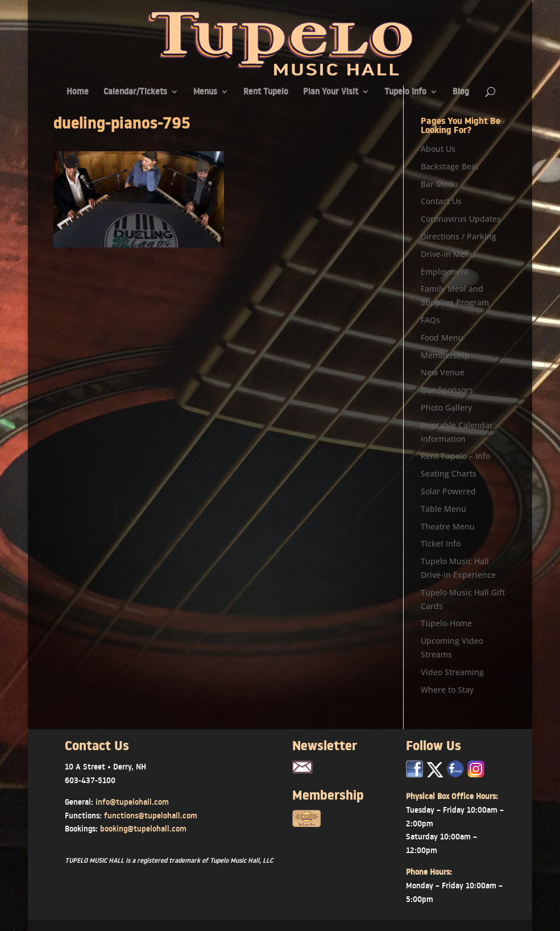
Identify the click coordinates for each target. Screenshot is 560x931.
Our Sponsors (447, 390)
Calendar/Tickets (135, 92)
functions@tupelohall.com (151, 816)
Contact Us (441, 201)
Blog (461, 92)
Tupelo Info (405, 92)
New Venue (443, 372)
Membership (445, 355)
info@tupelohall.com (132, 802)
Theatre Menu (448, 526)
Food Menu (442, 338)
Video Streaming (452, 672)
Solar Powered (448, 491)
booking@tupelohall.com (143, 829)
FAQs (430, 320)
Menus (205, 92)
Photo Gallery (446, 407)
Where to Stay (447, 690)
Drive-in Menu (448, 254)
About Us (438, 149)
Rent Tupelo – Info (455, 456)
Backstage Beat (450, 166)
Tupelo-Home (446, 623)
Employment (445, 272)
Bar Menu (439, 184)
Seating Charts (449, 473)
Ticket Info (441, 543)
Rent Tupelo (266, 92)
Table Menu (443, 509)
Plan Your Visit (331, 92)
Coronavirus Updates (461, 219)
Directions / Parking (459, 236)
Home (78, 92)
